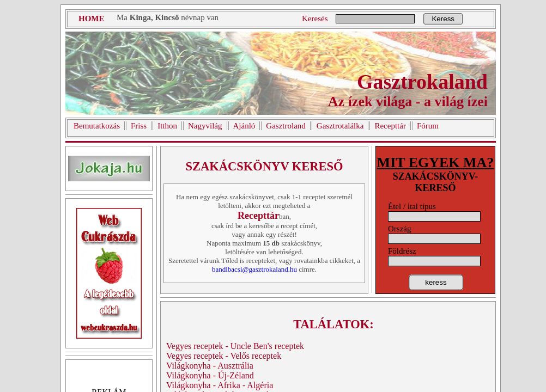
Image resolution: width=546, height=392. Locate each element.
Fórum (428, 126)
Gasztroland (286, 126)
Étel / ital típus (412, 206)
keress (436, 282)
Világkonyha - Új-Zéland (210, 375)
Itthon (167, 126)
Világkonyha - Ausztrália (210, 366)
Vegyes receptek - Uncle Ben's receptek (235, 346)
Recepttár (390, 126)
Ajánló (244, 126)
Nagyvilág (205, 126)
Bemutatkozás (97, 126)
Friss (139, 126)
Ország (399, 229)
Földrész (402, 251)
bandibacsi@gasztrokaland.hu (254, 269)
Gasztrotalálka (340, 126)
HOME (92, 19)
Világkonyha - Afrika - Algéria (220, 385)
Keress (443, 19)
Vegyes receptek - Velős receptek (224, 356)
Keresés (315, 19)
